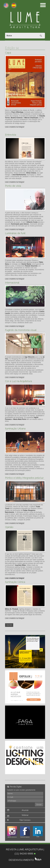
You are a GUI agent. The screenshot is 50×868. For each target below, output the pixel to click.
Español (12, 6)
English (5, 6)
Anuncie (25, 810)
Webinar (25, 815)
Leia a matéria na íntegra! (15, 127)
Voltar (9, 625)
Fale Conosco (25, 820)
